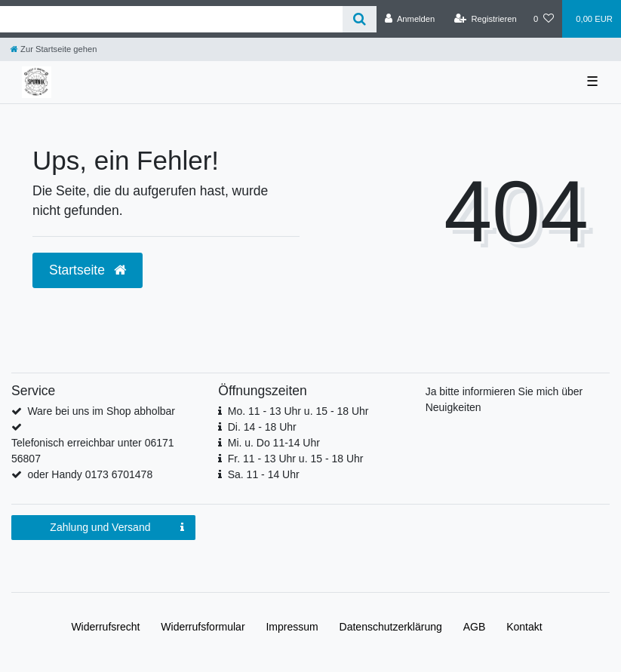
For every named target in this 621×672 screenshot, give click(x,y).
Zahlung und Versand (117, 528)
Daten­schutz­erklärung (391, 627)
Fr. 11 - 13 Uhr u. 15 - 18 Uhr (296, 459)
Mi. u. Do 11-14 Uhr (274, 443)
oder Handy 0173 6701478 (90, 474)
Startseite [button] (88, 270)
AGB (475, 627)
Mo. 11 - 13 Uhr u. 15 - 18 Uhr (298, 411)
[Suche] (360, 19)
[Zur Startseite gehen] (54, 49)
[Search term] (171, 19)
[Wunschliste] (544, 19)
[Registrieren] (486, 19)
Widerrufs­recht (105, 627)
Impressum (292, 627)
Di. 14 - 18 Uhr (262, 427)
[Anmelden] (410, 19)
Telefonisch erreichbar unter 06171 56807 (93, 451)
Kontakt (524, 627)
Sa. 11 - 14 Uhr (264, 474)
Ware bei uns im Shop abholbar (101, 411)
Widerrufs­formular (203, 627)
